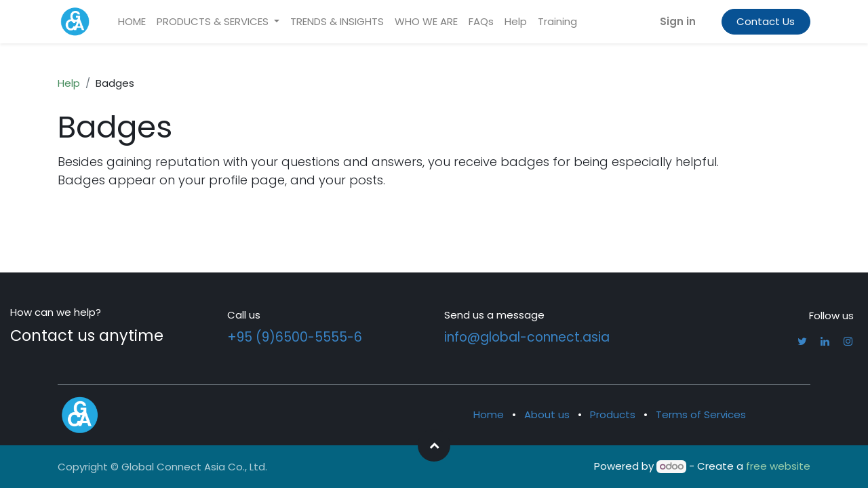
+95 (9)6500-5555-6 (295, 337)
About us (547, 414)
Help (69, 83)
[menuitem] (132, 22)
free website (778, 466)
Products (613, 414)
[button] (434, 445)
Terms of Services (701, 414)
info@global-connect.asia (527, 337)
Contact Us (766, 21)
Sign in (678, 21)
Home (489, 414)
